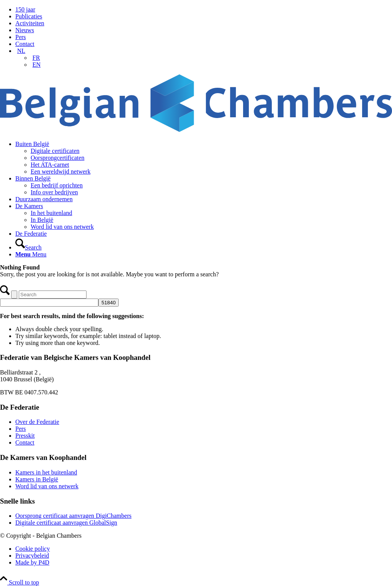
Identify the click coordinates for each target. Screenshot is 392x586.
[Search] (29, 247)
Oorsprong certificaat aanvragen (73, 516)
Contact (25, 44)
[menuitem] (204, 10)
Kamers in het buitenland (46, 472)
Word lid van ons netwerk (47, 486)
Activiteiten (30, 23)
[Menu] (31, 254)
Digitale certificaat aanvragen (66, 523)
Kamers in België (37, 479)
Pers (21, 37)
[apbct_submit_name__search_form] (109, 303)
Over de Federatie (37, 422)
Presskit (25, 436)
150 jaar (25, 9)
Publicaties (29, 16)
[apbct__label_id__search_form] (49, 303)
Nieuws (25, 30)
